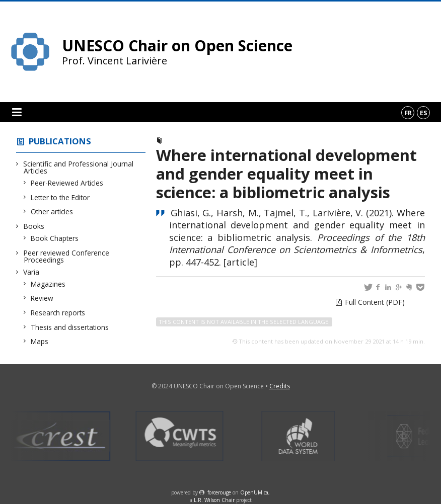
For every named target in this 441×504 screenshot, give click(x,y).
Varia (31, 272)
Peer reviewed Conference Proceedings (66, 256)
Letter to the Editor (60, 197)
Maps (40, 341)
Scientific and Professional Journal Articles (79, 167)
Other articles (52, 212)
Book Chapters (55, 238)
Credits (280, 386)
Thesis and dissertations (70, 327)
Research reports (58, 313)
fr (408, 113)
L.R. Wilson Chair (214, 500)
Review (42, 298)
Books (34, 226)
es (424, 113)
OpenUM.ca (254, 492)
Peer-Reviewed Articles (67, 183)
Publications (60, 141)
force (219, 492)
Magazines (48, 284)
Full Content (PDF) (375, 302)
